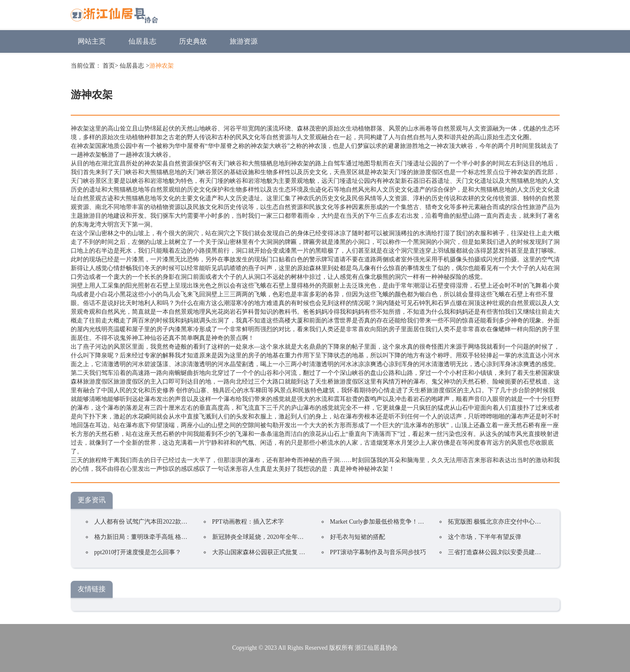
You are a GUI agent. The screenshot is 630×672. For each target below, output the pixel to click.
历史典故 (193, 41)
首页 (109, 66)
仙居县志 (142, 41)
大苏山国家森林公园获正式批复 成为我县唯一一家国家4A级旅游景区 (305, 552)
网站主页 (92, 41)
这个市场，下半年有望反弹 (485, 537)
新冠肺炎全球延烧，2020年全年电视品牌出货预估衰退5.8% (292, 537)
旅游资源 (244, 41)
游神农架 (162, 66)
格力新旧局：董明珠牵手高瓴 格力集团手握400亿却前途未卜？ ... (182, 537)
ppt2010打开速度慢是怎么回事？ (138, 552)
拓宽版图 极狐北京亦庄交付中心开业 (498, 522)
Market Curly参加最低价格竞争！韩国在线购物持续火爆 (405, 522)
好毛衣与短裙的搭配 (358, 537)
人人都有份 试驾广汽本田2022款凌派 (144, 522)
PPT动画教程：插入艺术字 (248, 522)
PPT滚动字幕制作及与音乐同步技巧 (378, 552)
